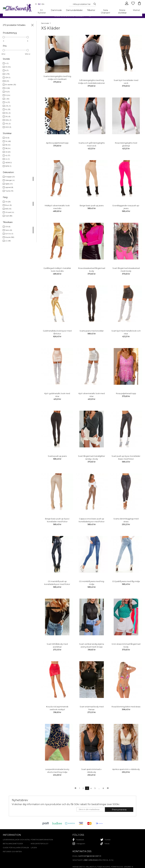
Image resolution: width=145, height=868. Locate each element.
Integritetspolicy (40, 844)
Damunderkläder (74, 10)
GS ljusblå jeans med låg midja (126, 581)
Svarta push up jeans (57, 456)
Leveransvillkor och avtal (16, 840)
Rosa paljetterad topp (126, 393)
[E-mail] (91, 809)
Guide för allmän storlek (16, 848)
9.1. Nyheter (42, 11)
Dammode (56, 10)
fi (36, 4)
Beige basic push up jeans (92, 205)
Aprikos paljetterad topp (57, 143)
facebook (78, 840)
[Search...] (82, 4)
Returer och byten (12, 851)
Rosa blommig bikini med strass (126, 707)
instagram (79, 844)
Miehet (137, 10)
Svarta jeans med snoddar (92, 331)
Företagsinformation (42, 840)
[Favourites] (133, 5)
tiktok (105, 844)
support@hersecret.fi (90, 856)
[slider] (4, 37)
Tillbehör (91, 10)
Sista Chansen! (105, 11)
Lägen (34, 848)
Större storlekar (122, 11)
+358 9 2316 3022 (90, 860)
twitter (105, 840)
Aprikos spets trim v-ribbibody (126, 769)
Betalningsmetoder (13, 844)
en (43, 4)
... (99, 788)
